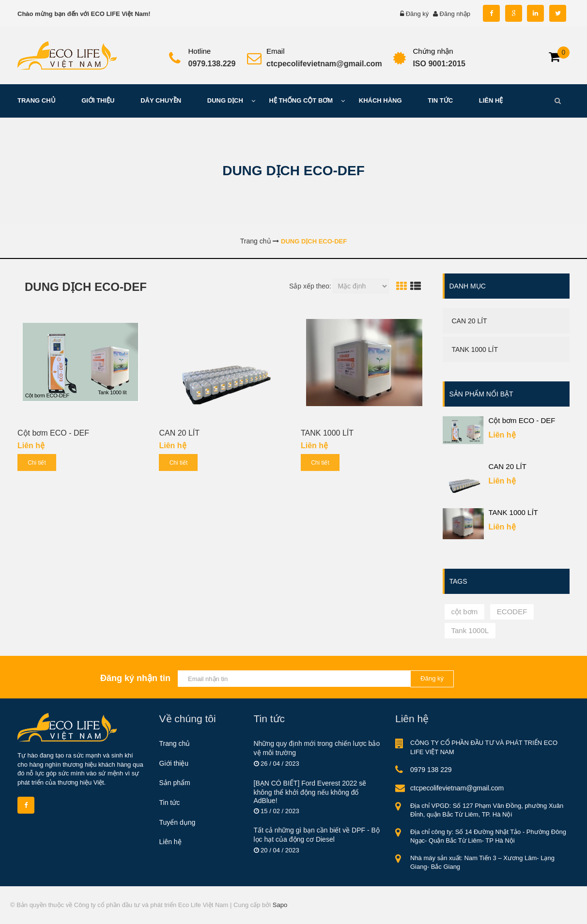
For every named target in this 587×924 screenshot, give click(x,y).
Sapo (280, 905)
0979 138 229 (431, 770)
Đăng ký (417, 14)
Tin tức (170, 803)
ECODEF (512, 612)
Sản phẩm (175, 783)
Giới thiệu (174, 763)
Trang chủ (175, 743)
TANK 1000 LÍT (327, 433)
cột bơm (465, 612)
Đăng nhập (455, 14)
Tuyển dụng (178, 822)
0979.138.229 (212, 64)
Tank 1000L (470, 630)
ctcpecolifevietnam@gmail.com (324, 64)
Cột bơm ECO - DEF (53, 433)
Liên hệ (170, 842)
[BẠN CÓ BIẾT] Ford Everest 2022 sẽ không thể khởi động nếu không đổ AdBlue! (310, 792)
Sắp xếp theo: (310, 286)
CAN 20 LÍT (179, 433)
